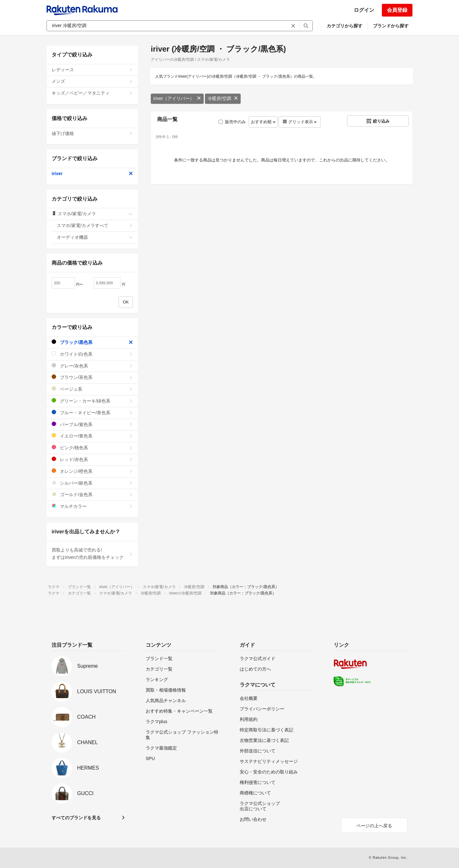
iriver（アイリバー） (177, 98)
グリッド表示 (300, 122)
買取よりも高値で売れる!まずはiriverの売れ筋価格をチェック (92, 554)
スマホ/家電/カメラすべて (95, 225)
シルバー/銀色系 (92, 483)
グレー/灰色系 (92, 366)
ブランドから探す (391, 26)
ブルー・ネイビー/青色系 (92, 413)
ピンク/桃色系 (92, 448)
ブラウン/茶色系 (92, 377)
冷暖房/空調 (223, 98)
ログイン (364, 10)
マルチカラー (92, 506)
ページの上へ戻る (374, 826)
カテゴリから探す (345, 26)
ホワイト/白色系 (92, 354)
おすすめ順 (263, 122)
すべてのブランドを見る (76, 818)
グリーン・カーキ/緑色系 (92, 401)
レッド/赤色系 (92, 459)
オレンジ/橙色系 (92, 471)
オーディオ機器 (95, 237)
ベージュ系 (92, 389)
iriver (92, 174)
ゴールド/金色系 (92, 494)
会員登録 (397, 10)
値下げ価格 (92, 133)
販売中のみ (232, 122)
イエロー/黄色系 (92, 436)
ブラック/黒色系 (92, 342)
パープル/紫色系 (92, 424)
